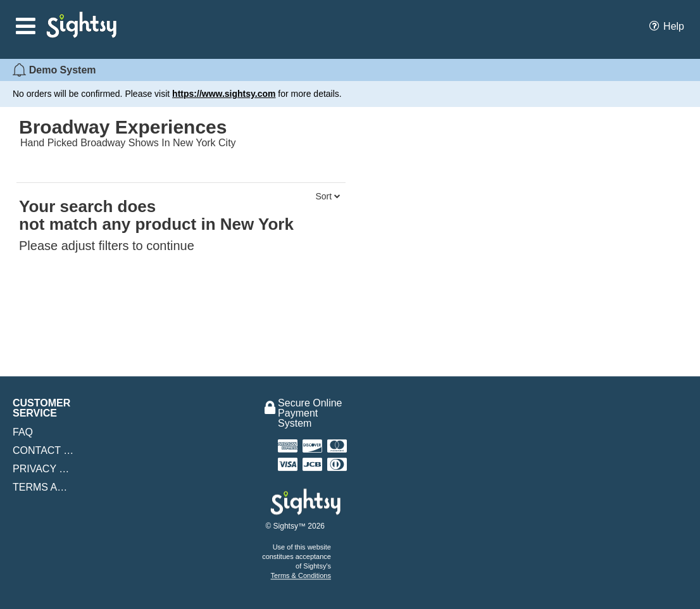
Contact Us (43, 450)
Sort (328, 196)
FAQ (23, 432)
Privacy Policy (43, 469)
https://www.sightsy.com (224, 94)
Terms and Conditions (43, 488)
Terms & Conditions (301, 575)
